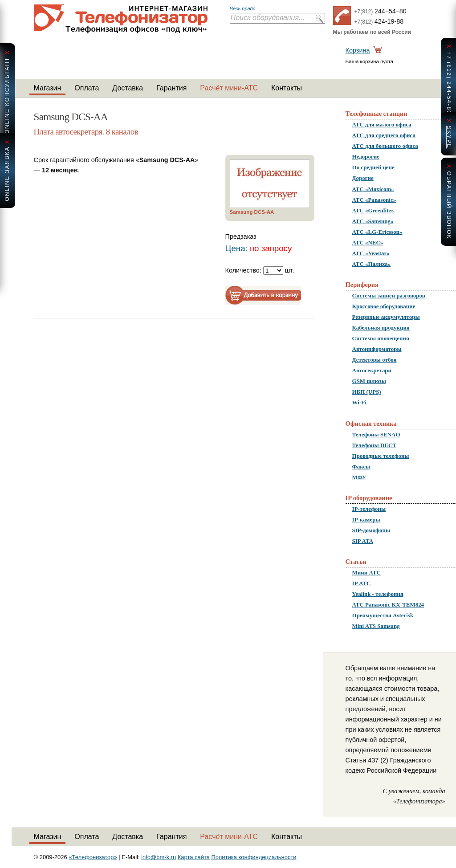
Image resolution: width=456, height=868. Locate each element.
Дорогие (363, 178)
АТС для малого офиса (382, 124)
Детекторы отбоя (375, 360)
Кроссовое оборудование (384, 306)
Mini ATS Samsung (376, 626)
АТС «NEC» (368, 242)
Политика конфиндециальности (254, 857)
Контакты (287, 88)
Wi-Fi (359, 402)
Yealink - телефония (378, 594)
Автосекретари (372, 370)
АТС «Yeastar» (371, 253)
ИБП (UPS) (367, 392)
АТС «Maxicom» (373, 189)
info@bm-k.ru (159, 857)
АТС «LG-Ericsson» (377, 232)
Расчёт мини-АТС (229, 88)
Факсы (361, 467)
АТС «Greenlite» (373, 210)
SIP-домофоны (371, 530)
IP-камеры (366, 520)
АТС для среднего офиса (384, 135)
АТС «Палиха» (372, 264)
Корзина (358, 50)
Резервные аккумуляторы (386, 317)
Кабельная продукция (381, 328)
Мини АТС (366, 573)
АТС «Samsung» (373, 221)
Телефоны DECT (374, 445)
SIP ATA (363, 541)
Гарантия (171, 88)
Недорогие (366, 157)
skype (449, 137)
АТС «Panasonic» (374, 200)
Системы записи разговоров (389, 295)
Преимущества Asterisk (383, 615)
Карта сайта (194, 857)
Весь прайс (243, 8)
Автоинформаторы (377, 349)
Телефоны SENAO (376, 434)
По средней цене (373, 167)
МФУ (359, 477)
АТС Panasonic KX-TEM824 (388, 605)
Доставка (128, 88)
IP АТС (362, 583)
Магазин (48, 88)
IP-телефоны (369, 509)
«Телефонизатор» (93, 857)
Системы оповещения (381, 338)
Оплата (87, 88)
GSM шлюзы (369, 381)
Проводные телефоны (381, 456)
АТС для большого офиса (385, 146)
